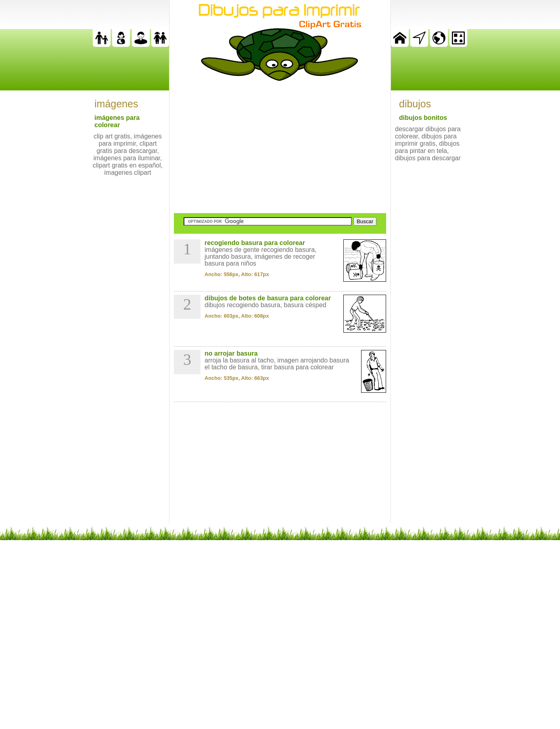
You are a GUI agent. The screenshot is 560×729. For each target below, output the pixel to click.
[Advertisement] (280, 147)
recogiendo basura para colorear (255, 243)
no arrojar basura (231, 353)
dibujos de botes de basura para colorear (268, 298)
